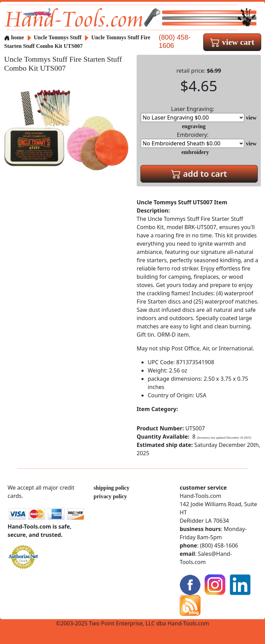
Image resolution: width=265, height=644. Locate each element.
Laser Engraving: (193, 114)
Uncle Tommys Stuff (58, 37)
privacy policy (110, 496)
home (14, 37)
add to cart (199, 173)
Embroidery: (193, 139)
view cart (232, 42)
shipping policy (111, 488)
